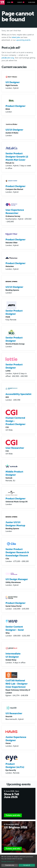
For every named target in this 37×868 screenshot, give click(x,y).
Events (21, 2)
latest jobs (16, 37)
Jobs (10, 2)
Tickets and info (13, 815)
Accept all (27, 865)
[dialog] (18, 861)
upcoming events (23, 40)
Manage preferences (8, 861)
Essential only (10, 865)
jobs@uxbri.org (8, 58)
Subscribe (32, 2)
